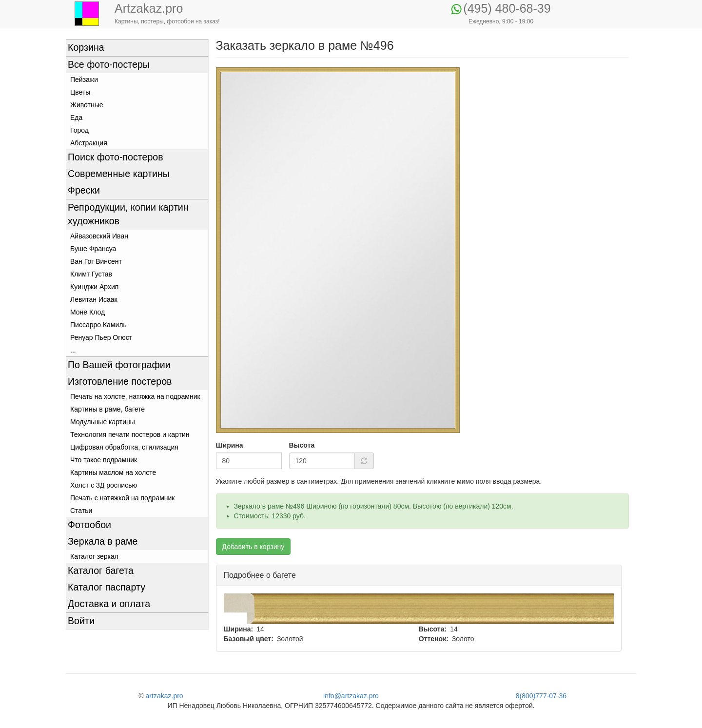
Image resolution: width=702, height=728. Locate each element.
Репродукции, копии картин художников (128, 214)
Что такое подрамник (104, 460)
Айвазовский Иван (99, 236)
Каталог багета (101, 571)
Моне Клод (88, 312)
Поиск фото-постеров (116, 157)
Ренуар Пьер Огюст (101, 337)
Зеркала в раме (103, 541)
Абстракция (89, 143)
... (73, 350)
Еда (76, 118)
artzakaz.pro (165, 696)
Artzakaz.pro (149, 8)
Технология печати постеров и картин (130, 434)
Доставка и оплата (109, 604)
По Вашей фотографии (119, 365)
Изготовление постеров (120, 381)
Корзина (86, 47)
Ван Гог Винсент (96, 261)
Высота (302, 445)
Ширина (230, 445)
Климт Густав (91, 274)
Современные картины (119, 174)
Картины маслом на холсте (113, 472)
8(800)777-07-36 (541, 696)
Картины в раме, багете (107, 409)
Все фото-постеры (109, 64)
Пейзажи (84, 79)
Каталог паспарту (107, 587)
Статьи (81, 511)
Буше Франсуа (93, 249)
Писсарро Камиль (98, 325)
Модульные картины (103, 422)
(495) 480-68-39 (507, 8)
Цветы (80, 92)
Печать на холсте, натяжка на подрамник (135, 396)
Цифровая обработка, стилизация (124, 447)
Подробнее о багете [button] (260, 575)
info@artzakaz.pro (351, 696)
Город (79, 130)
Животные (87, 105)
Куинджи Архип (94, 287)
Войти (81, 621)
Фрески (84, 190)
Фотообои (89, 525)
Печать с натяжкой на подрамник (123, 498)
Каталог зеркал (94, 556)
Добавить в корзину (253, 547)
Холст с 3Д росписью (104, 485)
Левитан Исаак (94, 299)
